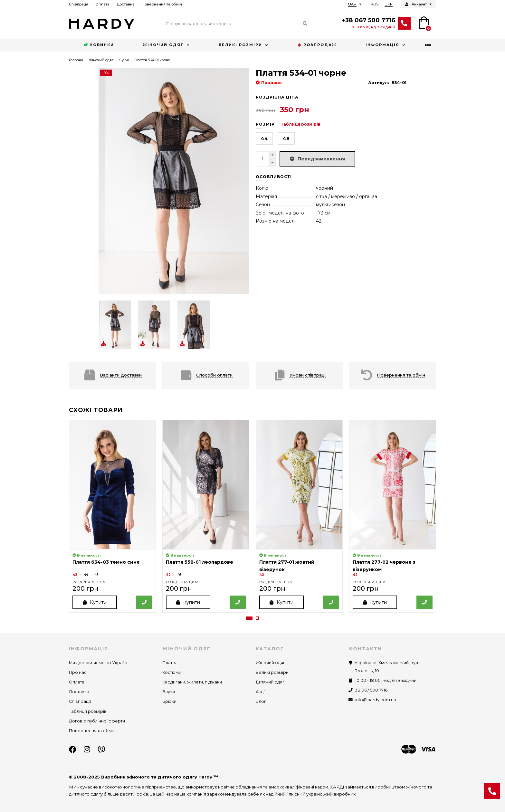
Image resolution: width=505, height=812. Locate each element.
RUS (375, 4)
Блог (261, 702)
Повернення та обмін (162, 4)
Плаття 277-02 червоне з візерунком (384, 566)
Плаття (169, 663)
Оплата (102, 4)
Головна (76, 60)
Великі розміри (240, 45)
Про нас (78, 672)
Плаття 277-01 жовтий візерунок (287, 566)
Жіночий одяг (163, 45)
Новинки (99, 45)
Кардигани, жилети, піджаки (192, 682)
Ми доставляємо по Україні (98, 663)
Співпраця (79, 4)
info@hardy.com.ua (376, 700)
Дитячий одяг (270, 682)
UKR (389, 4)
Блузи (169, 692)
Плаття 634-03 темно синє (106, 562)
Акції (261, 692)
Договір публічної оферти (97, 721)
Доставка (126, 4)
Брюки (169, 702)
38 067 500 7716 (371, 690)
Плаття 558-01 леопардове (200, 562)
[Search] (237, 24)
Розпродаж (317, 45)
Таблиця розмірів (301, 124)
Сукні (124, 60)
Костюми (172, 672)
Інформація (382, 45)
